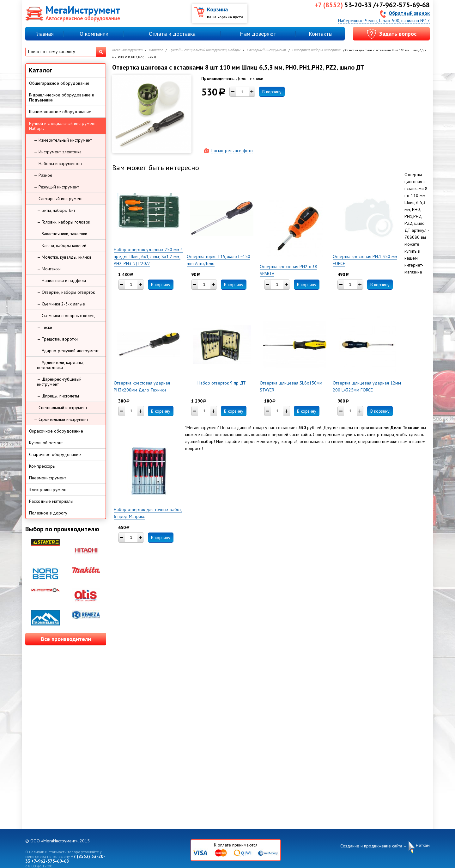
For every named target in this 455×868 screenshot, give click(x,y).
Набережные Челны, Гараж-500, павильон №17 (384, 21)
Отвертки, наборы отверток (316, 50)
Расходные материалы (51, 501)
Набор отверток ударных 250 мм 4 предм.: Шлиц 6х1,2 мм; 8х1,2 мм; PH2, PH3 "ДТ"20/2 (148, 256)
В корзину (272, 92)
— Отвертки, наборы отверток (66, 292)
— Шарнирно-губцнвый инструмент (59, 382)
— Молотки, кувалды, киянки (64, 257)
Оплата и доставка (172, 34)
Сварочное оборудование (55, 454)
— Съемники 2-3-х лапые (61, 304)
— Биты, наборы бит (56, 210)
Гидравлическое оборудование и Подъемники (62, 97)
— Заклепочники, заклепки (62, 234)
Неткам (423, 845)
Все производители (66, 639)
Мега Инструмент (127, 50)
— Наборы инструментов (58, 163)
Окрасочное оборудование (56, 431)
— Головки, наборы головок (64, 222)
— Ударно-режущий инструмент (68, 351)
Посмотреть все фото (232, 151)
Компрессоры (42, 466)
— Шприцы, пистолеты (58, 396)
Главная (44, 34)
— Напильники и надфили (61, 280)
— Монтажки (49, 269)
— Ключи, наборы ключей (62, 245)
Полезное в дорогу (48, 513)
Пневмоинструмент (48, 478)
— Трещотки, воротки (57, 339)
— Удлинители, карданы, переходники (60, 365)
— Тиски (45, 327)
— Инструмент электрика (58, 152)
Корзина (217, 9)
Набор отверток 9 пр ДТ (222, 383)
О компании (94, 34)
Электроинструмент (48, 489)
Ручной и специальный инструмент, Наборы (205, 50)
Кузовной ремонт (46, 443)
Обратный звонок (409, 13)
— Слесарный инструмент (58, 199)
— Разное (43, 175)
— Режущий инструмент (56, 187)
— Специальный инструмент (61, 408)
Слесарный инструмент (266, 50)
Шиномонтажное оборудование (60, 112)
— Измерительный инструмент (63, 140)
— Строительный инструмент (61, 419)
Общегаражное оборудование (59, 83)
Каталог (156, 50)
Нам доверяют (258, 34)
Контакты (321, 34)
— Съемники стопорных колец (66, 316)
